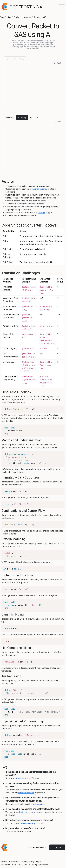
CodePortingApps (28, 823)
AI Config (22, 118)
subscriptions (39, 804)
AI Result (10, 118)
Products (18, 17)
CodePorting (5, 17)
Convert (28, 17)
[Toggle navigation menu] (62, 7)
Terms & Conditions (10, 862)
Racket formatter (26, 793)
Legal (39, 862)
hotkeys (42, 213)
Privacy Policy (28, 862)
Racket (37, 17)
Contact (57, 847)
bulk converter (26, 812)
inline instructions (38, 189)
